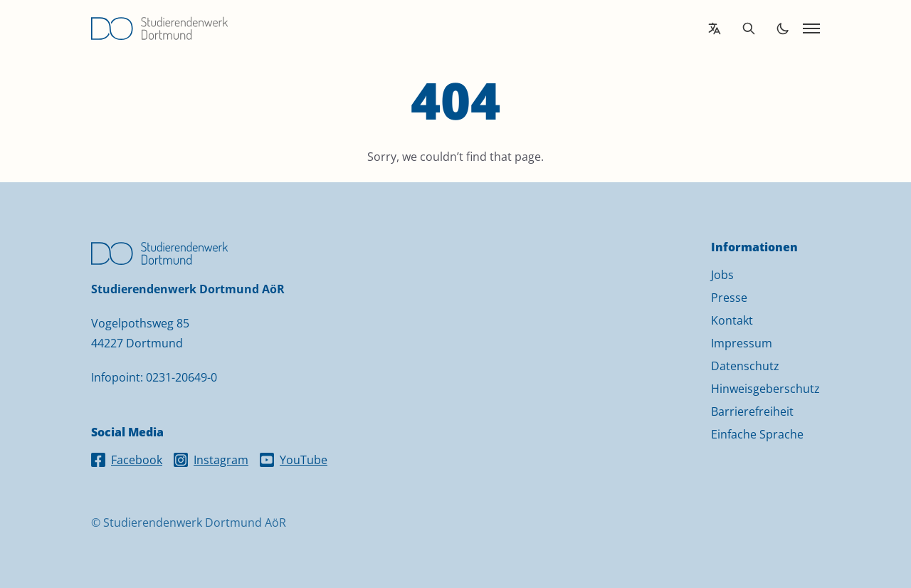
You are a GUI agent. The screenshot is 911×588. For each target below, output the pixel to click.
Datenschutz (745, 366)
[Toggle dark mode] (783, 28)
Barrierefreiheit (752, 411)
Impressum (742, 343)
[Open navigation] (811, 28)
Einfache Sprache (757, 434)
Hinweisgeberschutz (765, 389)
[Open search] (749, 28)
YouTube (294, 460)
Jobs (722, 275)
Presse (729, 298)
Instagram (211, 460)
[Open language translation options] (715, 28)
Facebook (127, 460)
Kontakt (732, 320)
